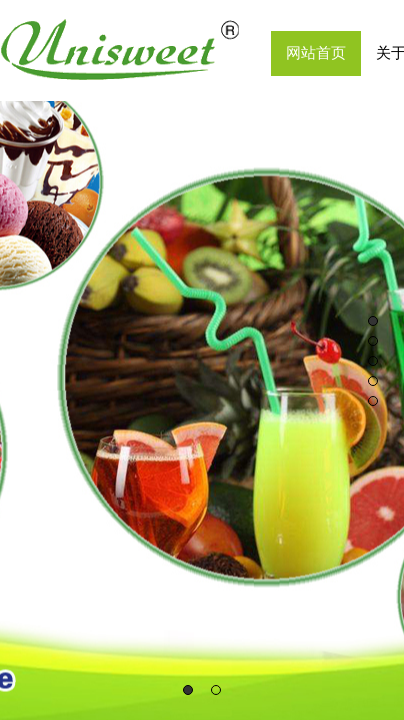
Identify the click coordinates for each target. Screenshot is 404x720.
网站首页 (316, 53)
